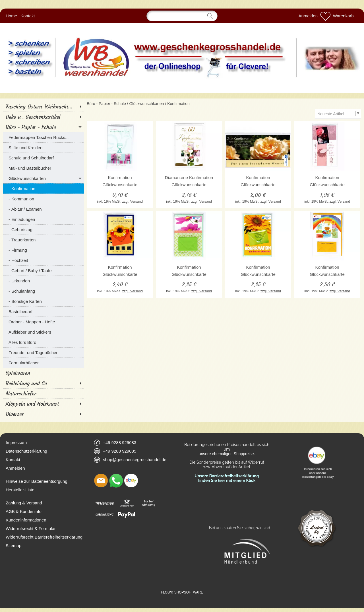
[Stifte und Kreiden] (43, 147)
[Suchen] (182, 16)
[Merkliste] (325, 16)
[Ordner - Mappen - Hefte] (43, 322)
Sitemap (14, 546)
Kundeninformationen (26, 520)
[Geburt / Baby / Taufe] (43, 270)
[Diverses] (43, 414)
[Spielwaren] (43, 373)
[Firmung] (43, 250)
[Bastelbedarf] (43, 311)
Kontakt (28, 16)
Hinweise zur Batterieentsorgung (37, 481)
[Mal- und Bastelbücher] (43, 168)
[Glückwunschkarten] (43, 178)
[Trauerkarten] (43, 240)
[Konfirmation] (43, 188)
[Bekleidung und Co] (43, 383)
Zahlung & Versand (24, 503)
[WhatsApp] (116, 480)
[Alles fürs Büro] (43, 342)
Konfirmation (178, 104)
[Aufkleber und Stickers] (43, 332)
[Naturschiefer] (43, 393)
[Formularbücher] (43, 363)
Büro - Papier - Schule (106, 104)
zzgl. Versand (133, 202)
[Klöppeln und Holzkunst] (43, 404)
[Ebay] (131, 480)
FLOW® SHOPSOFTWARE (182, 592)
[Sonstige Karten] (43, 301)
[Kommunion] (43, 199)
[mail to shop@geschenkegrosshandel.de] (101, 480)
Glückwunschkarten (146, 104)
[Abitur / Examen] (43, 209)
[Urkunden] (43, 281)
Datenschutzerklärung (26, 451)
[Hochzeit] (43, 260)
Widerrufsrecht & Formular (31, 528)
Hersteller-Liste (20, 490)
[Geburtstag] (43, 229)
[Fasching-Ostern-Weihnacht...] (43, 106)
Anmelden (308, 16)
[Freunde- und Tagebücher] (43, 352)
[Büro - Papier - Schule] (43, 127)
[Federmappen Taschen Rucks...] (43, 137)
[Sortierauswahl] (338, 114)
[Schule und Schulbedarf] (43, 158)
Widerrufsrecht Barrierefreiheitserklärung (44, 537)
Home (11, 16)
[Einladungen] (43, 219)
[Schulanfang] (43, 291)
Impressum (16, 442)
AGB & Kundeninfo (24, 511)
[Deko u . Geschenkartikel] (43, 117)
